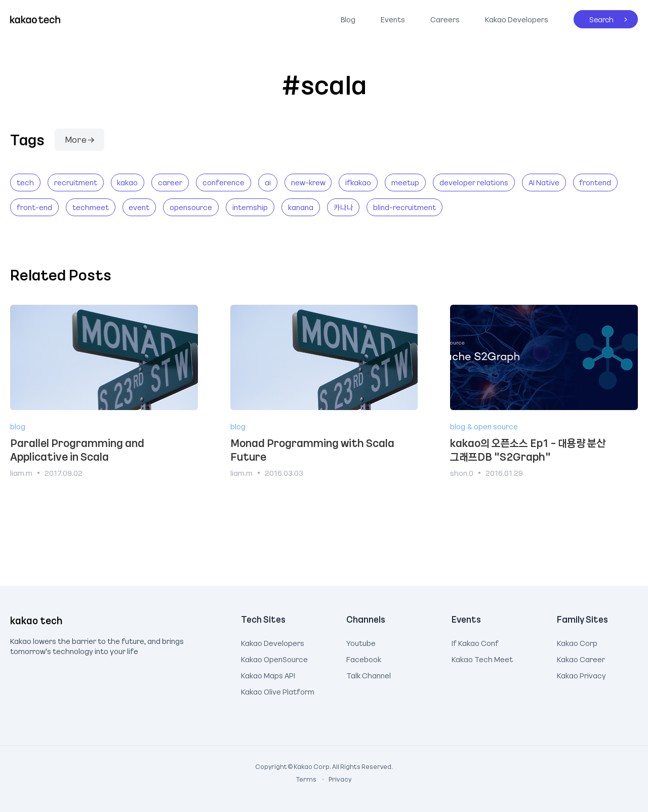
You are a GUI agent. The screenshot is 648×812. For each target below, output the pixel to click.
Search (594, 17)
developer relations (474, 182)
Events (393, 19)
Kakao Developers (514, 17)
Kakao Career (581, 658)
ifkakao (358, 182)
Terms (307, 779)
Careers (445, 19)
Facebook (364, 658)
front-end (34, 207)
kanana (301, 207)
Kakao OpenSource (274, 658)
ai (268, 182)
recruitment (76, 182)
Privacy (335, 779)
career (170, 182)
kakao (127, 182)
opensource (191, 207)
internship (250, 207)
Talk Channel (369, 674)
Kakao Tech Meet (482, 658)
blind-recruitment (404, 207)
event (139, 207)
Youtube (361, 642)
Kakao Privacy (581, 674)
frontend (595, 182)
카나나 (343, 207)
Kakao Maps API (268, 674)
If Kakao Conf (475, 642)
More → (79, 139)
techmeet (91, 207)
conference (224, 182)
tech (25, 182)
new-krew (308, 182)
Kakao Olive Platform (278, 691)
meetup (405, 182)
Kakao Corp (577, 642)
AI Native (544, 182)
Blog (348, 19)
